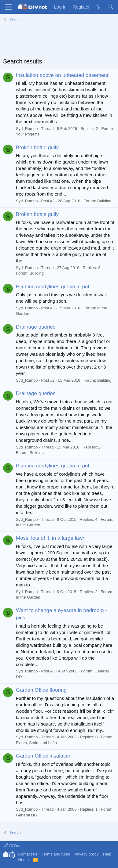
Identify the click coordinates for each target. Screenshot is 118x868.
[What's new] (99, 7)
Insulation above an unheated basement (62, 75)
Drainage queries (36, 327)
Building (104, 201)
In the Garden (28, 525)
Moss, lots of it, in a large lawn (51, 538)
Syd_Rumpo (27, 129)
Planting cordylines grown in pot (53, 287)
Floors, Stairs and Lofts (36, 743)
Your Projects (28, 134)
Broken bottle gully (37, 148)
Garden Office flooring (41, 690)
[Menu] (8, 7)
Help (107, 854)
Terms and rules (56, 854)
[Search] (111, 7)
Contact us (28, 854)
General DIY (27, 815)
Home (24, 860)
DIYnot (13, 846)
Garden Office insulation (44, 756)
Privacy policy (86, 854)
